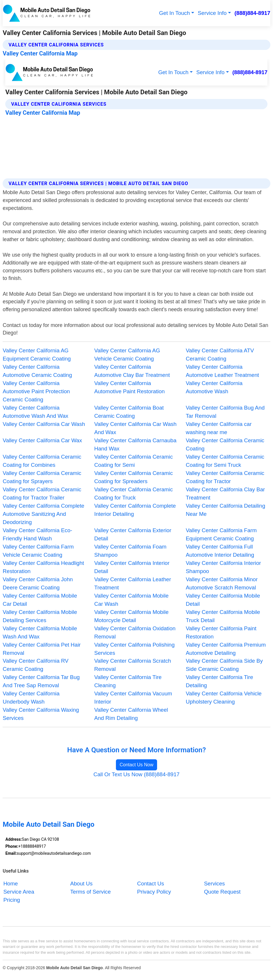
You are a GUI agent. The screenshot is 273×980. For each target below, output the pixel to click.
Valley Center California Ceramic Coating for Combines (42, 461)
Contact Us (151, 884)
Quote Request (222, 892)
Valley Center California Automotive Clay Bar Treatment (132, 371)
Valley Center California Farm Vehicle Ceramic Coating (38, 551)
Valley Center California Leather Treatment (133, 583)
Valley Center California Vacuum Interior (133, 698)
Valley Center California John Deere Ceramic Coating (38, 583)
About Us (81, 884)
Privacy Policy (154, 892)
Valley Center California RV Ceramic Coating (35, 665)
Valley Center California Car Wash (44, 424)
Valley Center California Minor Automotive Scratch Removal (222, 583)
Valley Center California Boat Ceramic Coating (129, 412)
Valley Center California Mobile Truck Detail (223, 616)
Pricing (12, 900)
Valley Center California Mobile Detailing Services (40, 616)
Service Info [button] (212, 13)
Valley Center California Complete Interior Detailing (135, 510)
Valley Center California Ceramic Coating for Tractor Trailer (42, 494)
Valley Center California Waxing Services (41, 714)
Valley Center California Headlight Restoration (43, 567)
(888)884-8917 (252, 13)
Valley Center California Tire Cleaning (128, 681)
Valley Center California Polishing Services (134, 649)
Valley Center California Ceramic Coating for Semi (134, 461)
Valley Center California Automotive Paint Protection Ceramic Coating (36, 391)
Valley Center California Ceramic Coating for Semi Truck (225, 461)
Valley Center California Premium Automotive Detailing (226, 649)
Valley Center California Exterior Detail (133, 534)
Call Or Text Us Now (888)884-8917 (136, 774)
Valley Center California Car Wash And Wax (135, 428)
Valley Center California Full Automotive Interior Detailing (220, 551)
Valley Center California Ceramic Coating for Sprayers (42, 477)
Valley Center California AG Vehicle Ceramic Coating (127, 355)
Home (11, 884)
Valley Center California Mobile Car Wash (132, 600)
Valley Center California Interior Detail (132, 567)
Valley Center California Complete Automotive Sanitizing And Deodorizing (43, 514)
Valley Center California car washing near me (219, 428)
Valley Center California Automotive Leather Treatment (222, 371)
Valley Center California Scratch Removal (133, 665)
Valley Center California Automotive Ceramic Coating (37, 371)
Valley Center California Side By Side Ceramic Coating (224, 665)
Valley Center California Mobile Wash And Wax (40, 632)
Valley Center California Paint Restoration (221, 632)
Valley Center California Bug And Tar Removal (225, 412)
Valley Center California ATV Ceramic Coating (220, 355)
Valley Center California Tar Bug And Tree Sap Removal (41, 681)
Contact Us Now (137, 765)
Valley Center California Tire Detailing (219, 681)
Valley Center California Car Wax (42, 440)
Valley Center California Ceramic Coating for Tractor (225, 477)
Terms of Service (90, 892)
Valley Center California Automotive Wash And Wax (35, 412)
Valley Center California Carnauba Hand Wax (135, 444)
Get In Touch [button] (175, 13)
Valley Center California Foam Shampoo (130, 551)
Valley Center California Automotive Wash (214, 387)
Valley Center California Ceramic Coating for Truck (134, 494)
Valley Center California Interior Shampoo (223, 567)
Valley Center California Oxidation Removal (135, 632)
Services (214, 884)
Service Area (19, 892)
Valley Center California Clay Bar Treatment (225, 494)
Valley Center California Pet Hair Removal (42, 649)
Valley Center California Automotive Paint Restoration (129, 387)
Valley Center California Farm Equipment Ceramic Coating (221, 534)
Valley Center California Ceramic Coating (225, 444)
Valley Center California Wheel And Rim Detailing (131, 714)
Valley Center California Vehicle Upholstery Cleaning (224, 698)
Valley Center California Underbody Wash (31, 698)
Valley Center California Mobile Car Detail (40, 600)
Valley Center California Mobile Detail (223, 600)
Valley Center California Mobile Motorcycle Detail (132, 616)
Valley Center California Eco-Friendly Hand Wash (37, 534)
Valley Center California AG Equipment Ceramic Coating (37, 355)
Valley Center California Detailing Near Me (225, 510)
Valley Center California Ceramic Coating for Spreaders (134, 477)
